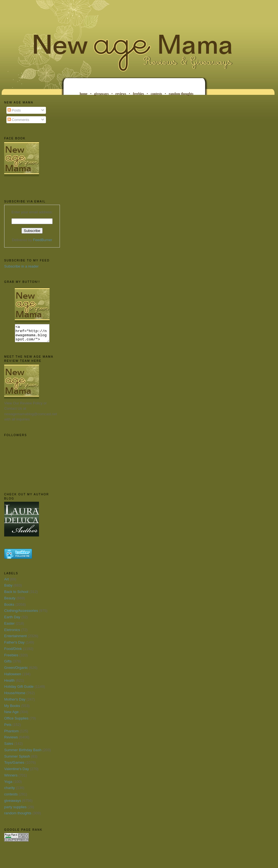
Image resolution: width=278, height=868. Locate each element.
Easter (9, 627)
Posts (14, 110)
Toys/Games (14, 766)
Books (9, 608)
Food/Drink (13, 652)
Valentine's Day (17, 772)
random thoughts (181, 94)
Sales (9, 747)
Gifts (8, 665)
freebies (138, 94)
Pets (8, 728)
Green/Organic (16, 671)
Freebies (11, 658)
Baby (8, 589)
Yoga (8, 785)
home (84, 94)
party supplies (15, 810)
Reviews (11, 740)
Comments (18, 120)
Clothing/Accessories (21, 614)
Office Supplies (16, 722)
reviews (121, 94)
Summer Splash (17, 760)
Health (9, 684)
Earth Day (12, 620)
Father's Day (14, 646)
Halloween (13, 677)
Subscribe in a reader (21, 266)
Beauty (10, 601)
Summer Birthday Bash (23, 753)
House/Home (15, 696)
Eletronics (12, 633)
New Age (11, 715)
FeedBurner (43, 240)
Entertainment (15, 639)
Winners (11, 779)
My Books (12, 709)
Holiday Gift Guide (19, 690)
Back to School (16, 595)
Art (7, 583)
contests (156, 94)
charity (9, 791)
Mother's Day (15, 703)
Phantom (11, 734)
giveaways (101, 94)
